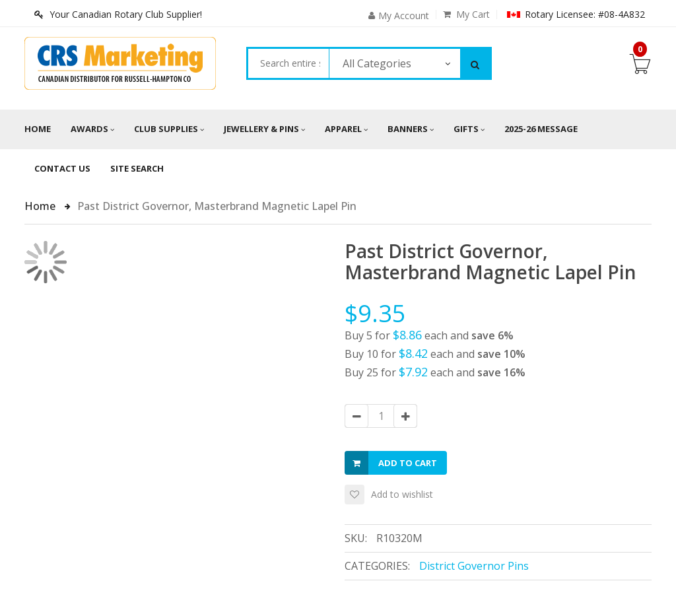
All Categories (377, 63)
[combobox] (288, 63)
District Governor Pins (474, 566)
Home (38, 129)
